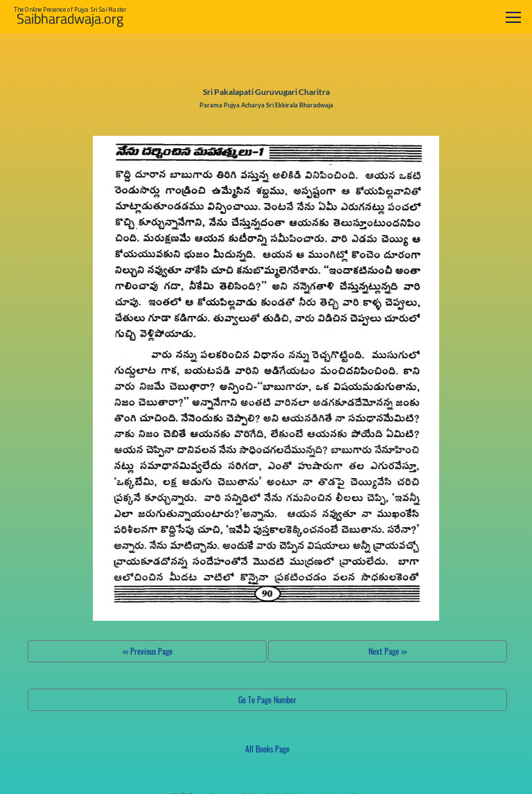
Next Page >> (388, 651)
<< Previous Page (148, 651)
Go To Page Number (267, 699)
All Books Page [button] (267, 749)
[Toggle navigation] (513, 17)
